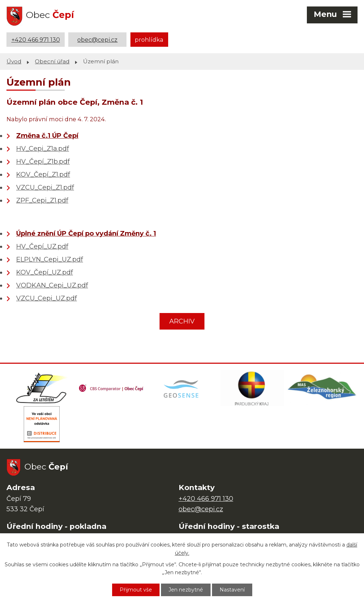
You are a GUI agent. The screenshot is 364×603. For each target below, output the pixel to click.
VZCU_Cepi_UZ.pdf (47, 298)
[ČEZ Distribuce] (42, 424)
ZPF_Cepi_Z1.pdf (42, 200)
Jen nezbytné (186, 590)
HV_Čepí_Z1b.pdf (43, 162)
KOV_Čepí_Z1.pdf (43, 174)
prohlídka (149, 40)
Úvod (14, 61)
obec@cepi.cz (97, 40)
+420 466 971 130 (36, 40)
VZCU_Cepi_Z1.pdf (45, 187)
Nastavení (232, 590)
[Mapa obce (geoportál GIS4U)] (182, 388)
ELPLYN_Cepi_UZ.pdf (50, 259)
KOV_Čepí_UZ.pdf (45, 272)
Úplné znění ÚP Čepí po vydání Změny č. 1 (86, 234)
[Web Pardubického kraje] (252, 388)
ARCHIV (182, 321)
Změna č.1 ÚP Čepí (47, 136)
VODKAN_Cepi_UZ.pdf (52, 285)
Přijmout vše (136, 590)
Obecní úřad (52, 61)
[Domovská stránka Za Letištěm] (42, 388)
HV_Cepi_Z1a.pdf (43, 149)
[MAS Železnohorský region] (322, 388)
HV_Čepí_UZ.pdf (42, 246)
